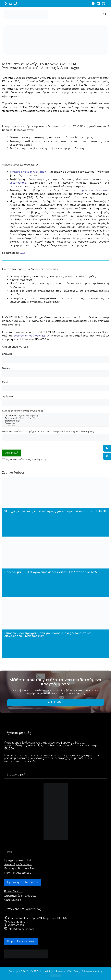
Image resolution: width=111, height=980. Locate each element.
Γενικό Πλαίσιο (14, 892)
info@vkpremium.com (19, 929)
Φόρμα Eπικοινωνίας (21, 941)
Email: (6, 382)
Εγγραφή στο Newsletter (23, 882)
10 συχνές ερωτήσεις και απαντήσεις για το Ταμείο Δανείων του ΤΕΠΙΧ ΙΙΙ (55, 511)
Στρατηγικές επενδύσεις (20, 896)
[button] (99, 15)
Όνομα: (7, 368)
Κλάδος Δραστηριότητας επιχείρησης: (23, 411)
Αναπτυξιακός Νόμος (18, 864)
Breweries (55, 424)
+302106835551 (15, 926)
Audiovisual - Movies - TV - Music (55, 418)
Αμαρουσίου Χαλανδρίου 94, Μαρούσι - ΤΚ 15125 (35, 918)
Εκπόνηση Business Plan (20, 869)
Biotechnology (55, 421)
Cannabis (55, 426)
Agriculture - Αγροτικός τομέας (55, 416)
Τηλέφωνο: (8, 396)
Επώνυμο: (8, 354)
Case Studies (13, 900)
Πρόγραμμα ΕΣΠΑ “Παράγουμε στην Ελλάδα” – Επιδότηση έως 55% (51, 572)
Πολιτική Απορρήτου (18, 873)
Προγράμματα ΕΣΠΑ (18, 860)
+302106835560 (15, 922)
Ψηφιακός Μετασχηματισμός (28, 172)
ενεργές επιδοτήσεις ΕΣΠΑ (32, 336)
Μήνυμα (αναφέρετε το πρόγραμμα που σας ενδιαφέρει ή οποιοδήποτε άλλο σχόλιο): (48, 432)
